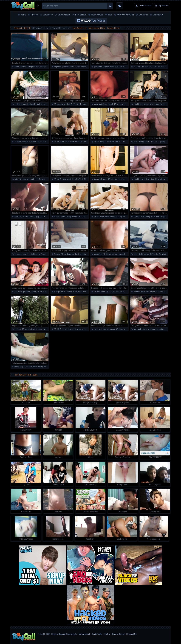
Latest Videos (64, 15)
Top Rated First (80, 28)
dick (37, 179)
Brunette (137, 292)
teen (67, 67)
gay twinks (98, 67)
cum (25, 104)
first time (159, 292)
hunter (57, 217)
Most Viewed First (97, 28)
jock (105, 104)
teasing (34, 329)
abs (63, 329)
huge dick (40, 142)
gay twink (18, 292)
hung (96, 104)
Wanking (120, 329)
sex (24, 254)
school (111, 254)
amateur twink (32, 367)
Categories (48, 15)
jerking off (31, 104)
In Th (136, 67)
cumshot (32, 142)
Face (28, 254)
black (85, 104)
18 (28, 67)
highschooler (34, 67)
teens (72, 67)
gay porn (156, 104)
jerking (113, 329)
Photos (34, 15)
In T (140, 67)
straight (163, 217)
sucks (27, 217)
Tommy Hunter (71, 217)
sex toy (146, 254)
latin (146, 67)
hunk (24, 179)
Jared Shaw (69, 142)
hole (122, 104)
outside (23, 67)
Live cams (143, 15)
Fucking (42, 179)
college (43, 67)
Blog (110, 15)
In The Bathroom (111, 142)
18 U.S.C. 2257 (44, 634)
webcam (151, 329)
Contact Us (132, 634)
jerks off (74, 179)
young (163, 142)
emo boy (106, 329)
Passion (84, 67)
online (161, 329)
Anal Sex (125, 254)
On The (152, 67)
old (118, 104)
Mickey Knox (160, 179)
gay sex (60, 104)
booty (40, 329)
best (16, 217)
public (17, 67)
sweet (45, 329)
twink (38, 104)
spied (102, 142)
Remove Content (118, 634)
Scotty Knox (150, 179)
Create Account (145, 5)
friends (21, 217)
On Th (158, 67)
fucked (20, 104)
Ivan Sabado (114, 217)
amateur (68, 329)
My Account (163, 5)
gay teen (106, 67)
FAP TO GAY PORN (125, 15)
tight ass (35, 254)
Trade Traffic (97, 634)
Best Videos (81, 15)
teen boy (86, 292)
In (42, 104)
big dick (67, 104)
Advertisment (85, 634)
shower (166, 292)
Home (23, 15)
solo (147, 292)
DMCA (107, 634)
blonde (144, 217)
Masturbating (120, 179)
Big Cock (58, 67)
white (101, 104)
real (79, 67)
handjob (25, 142)
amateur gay (87, 329)
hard (77, 254)
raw (119, 254)
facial (80, 292)
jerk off (153, 292)
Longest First (113, 28)
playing (127, 329)
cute (162, 67)
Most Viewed (97, 15)
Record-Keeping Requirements (65, 634)
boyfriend (71, 254)
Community (158, 15)
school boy (98, 254)
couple (20, 254)
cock (103, 292)
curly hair (144, 142)
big (28, 179)
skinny (46, 104)
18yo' (59, 329)
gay (63, 67)
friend (75, 292)
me (68, 179)
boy (116, 254)
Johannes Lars (81, 142)
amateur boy (77, 329)
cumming (83, 254)
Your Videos (93, 21)
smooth (110, 104)
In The (126, 142)
